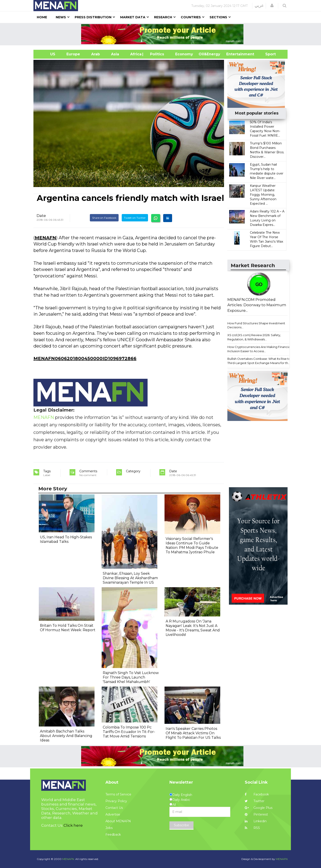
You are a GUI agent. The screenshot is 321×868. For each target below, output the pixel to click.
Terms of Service (118, 794)
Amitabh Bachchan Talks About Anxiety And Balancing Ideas (66, 736)
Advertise (113, 814)
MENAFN (45, 238)
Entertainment (234, 54)
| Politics (156, 54)
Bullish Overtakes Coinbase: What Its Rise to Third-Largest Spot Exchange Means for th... (259, 361)
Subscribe (181, 825)
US (47, 54)
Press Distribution (93, 17)
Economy (184, 54)
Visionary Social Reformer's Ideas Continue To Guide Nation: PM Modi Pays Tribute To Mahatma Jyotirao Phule (192, 545)
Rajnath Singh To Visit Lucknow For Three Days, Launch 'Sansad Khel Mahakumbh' (131, 677)
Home (42, 17)
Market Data (133, 17)
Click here (73, 825)
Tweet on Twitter (135, 218)
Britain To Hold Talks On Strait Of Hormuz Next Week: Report (68, 628)
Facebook (257, 794)
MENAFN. (68, 859)
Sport (268, 54)
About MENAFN (118, 821)
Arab (96, 54)
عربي (259, 6)
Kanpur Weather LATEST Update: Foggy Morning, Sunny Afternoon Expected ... (263, 195)
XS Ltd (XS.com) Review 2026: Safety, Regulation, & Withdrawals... (254, 337)
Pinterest (256, 814)
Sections (218, 17)
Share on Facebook (104, 218)
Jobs (109, 828)
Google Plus (259, 808)
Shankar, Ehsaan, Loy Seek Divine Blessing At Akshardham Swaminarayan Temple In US (130, 578)
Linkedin (256, 821)
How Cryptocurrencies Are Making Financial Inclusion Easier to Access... (259, 349)
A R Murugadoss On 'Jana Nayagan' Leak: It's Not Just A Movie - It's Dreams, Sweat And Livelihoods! (193, 628)
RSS (252, 828)
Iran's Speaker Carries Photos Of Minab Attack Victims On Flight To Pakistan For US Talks (193, 733)
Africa (135, 54)
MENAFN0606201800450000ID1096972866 (85, 358)
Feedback (113, 835)
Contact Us (114, 808)
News (61, 17)
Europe (73, 54)
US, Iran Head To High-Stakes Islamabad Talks (66, 539)
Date (41, 216)
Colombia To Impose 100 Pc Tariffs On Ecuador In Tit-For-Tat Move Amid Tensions (129, 732)
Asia (115, 54)
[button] (272, 6)
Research (163, 17)
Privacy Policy (116, 801)
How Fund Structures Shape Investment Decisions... (256, 325)
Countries (191, 17)
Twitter (255, 801)
